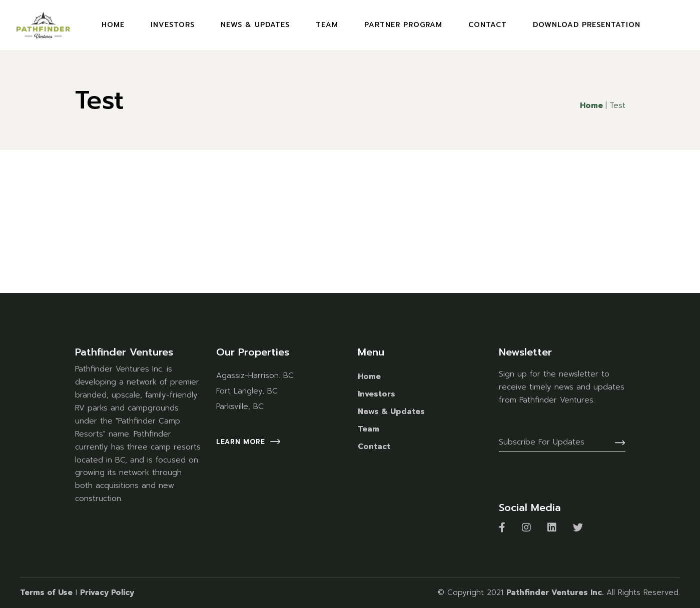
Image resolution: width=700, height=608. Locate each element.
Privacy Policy (107, 592)
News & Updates (391, 411)
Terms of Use (46, 592)
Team (369, 429)
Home (369, 376)
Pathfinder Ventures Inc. (555, 592)
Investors (377, 394)
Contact (374, 446)
